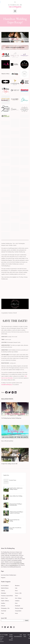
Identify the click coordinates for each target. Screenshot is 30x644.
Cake (16, 588)
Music (16, 603)
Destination (3, 593)
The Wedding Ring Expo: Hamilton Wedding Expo (11, 418)
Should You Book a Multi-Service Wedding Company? (16, 489)
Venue (16, 613)
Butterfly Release (5, 588)
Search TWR (4, 618)
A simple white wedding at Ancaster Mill (9, 464)
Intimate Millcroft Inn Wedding (16, 496)
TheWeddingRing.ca (14, 565)
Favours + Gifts (18, 593)
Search (27, 620)
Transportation (18, 611)
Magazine (3, 577)
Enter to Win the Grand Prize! (7, 441)
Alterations (17, 585)
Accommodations (5, 585)
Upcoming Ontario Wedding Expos (9, 575)
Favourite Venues (13, 480)
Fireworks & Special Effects (7, 596)
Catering (3, 591)
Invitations (17, 601)
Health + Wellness (5, 601)
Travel (2, 613)
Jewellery (3, 603)
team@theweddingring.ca (7, 384)
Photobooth (17, 606)
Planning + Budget (19, 608)
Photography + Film (5, 608)
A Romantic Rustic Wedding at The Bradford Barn (16, 504)
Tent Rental (3, 611)
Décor (16, 591)
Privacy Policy (25, 635)
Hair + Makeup (18, 598)
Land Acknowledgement (18, 635)
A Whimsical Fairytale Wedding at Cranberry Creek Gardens (16, 512)
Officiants (3, 606)
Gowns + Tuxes (4, 598)
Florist (16, 596)
